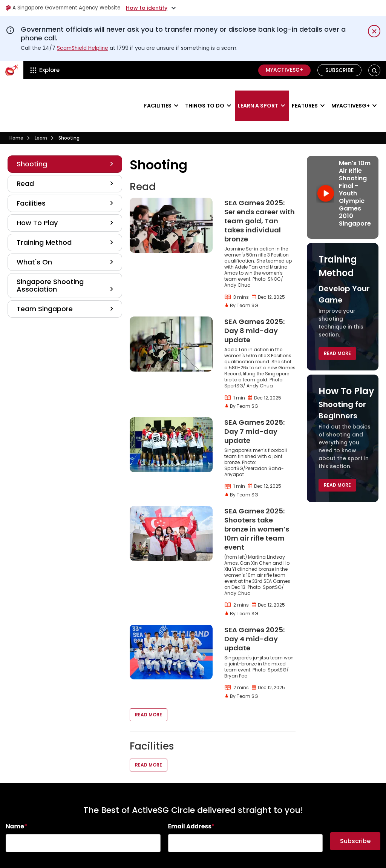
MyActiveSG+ (284, 70)
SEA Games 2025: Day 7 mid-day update (254, 409)
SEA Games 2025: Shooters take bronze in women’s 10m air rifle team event (257, 506)
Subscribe (339, 70)
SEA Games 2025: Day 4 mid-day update (254, 616)
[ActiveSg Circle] (12, 70)
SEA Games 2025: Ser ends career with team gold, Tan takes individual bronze (260, 198)
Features (305, 94)
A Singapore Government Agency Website (65, 8)
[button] (375, 70)
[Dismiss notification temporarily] (374, 31)
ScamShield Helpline (83, 48)
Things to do (205, 94)
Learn (41, 116)
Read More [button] (149, 692)
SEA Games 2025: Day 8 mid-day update (254, 308)
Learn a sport (258, 94)
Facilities (158, 94)
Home (16, 116)
